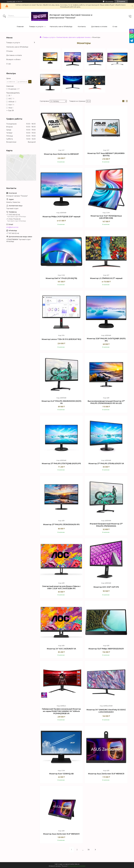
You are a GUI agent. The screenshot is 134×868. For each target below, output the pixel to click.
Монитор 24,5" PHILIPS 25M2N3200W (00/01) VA (61, 402)
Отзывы (10, 51)
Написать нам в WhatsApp (61, 26)
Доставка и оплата (99, 26)
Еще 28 (11, 110)
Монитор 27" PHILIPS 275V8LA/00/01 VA (106, 464)
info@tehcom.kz (12, 227)
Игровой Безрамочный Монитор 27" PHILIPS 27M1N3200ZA (106, 525)
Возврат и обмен (13, 59)
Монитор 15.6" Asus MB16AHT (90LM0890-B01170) (106, 155)
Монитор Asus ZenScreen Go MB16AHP (61, 154)
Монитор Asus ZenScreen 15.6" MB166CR (106, 774)
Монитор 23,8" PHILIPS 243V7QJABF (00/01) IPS (106, 340)
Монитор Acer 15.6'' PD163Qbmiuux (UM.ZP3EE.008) (106, 217)
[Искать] (4, 16)
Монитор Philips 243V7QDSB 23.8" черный (61, 217)
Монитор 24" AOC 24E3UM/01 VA (61, 649)
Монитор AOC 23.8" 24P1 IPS (106, 587)
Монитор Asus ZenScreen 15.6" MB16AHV (61, 834)
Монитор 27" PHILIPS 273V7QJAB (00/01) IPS (61, 464)
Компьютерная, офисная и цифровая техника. (74, 37)
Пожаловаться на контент (77, 866)
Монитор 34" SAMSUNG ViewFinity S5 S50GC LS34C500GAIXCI (106, 711)
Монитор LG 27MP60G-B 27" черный (106, 278)
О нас (115, 26)
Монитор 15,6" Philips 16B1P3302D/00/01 (106, 649)
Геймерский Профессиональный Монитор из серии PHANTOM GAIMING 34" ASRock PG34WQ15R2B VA (61, 711)
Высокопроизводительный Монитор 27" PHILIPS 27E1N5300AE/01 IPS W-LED (106, 402)
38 (89, 850)
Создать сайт (11, 1)
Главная (20, 26)
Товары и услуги (36, 26)
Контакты (82, 26)
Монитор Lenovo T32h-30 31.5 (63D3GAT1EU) (61, 339)
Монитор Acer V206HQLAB (61, 774)
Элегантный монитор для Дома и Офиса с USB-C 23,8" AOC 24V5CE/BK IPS (61, 587)
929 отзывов (109, 1)
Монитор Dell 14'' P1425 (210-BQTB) (61, 278)
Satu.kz (77, 864)
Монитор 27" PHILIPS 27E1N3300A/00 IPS (61, 525)
